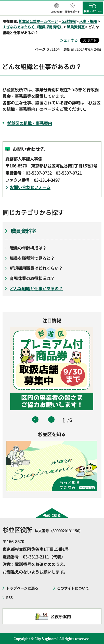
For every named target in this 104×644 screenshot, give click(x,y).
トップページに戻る (22, 588)
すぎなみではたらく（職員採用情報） (33, 27)
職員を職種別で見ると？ (32, 258)
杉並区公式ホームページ (38, 21)
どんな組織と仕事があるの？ (36, 288)
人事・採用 (88, 21)
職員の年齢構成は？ (28, 248)
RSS (9, 598)
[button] (56, 8)
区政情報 (69, 21)
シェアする (69, 40)
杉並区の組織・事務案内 (30, 123)
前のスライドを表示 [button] (35, 420)
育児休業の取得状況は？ (32, 278)
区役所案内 (61, 616)
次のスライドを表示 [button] (51, 420)
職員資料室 (76, 27)
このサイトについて (73, 588)
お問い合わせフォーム (30, 187)
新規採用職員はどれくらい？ (36, 268)
